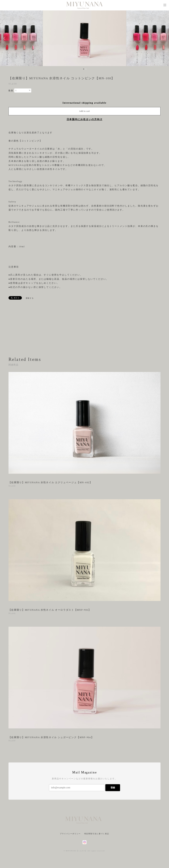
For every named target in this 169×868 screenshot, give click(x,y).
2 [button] (86, 69)
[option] (84, 38)
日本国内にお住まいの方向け (85, 119)
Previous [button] (5, 38)
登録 (113, 788)
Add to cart (84, 111)
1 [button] (84, 69)
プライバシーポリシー (70, 834)
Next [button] (164, 38)
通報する (30, 298)
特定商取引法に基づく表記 (97, 834)
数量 (11, 91)
